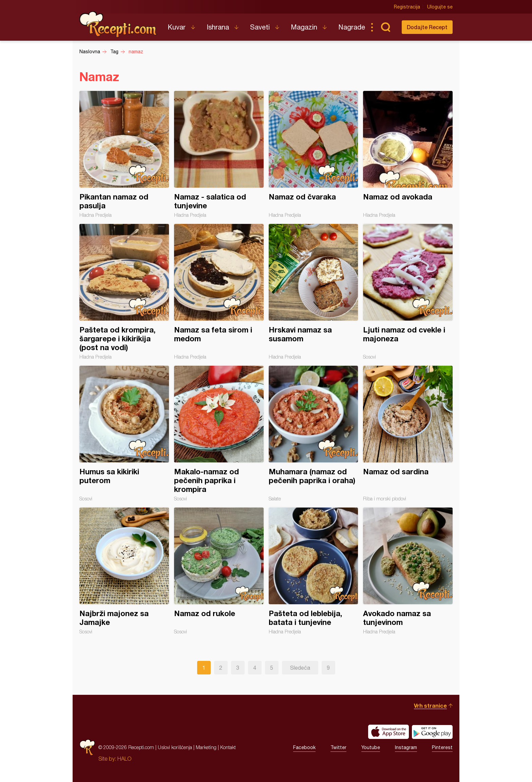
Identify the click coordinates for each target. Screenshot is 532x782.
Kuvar (177, 27)
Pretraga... (385, 27)
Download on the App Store (388, 732)
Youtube (371, 747)
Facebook (304, 747)
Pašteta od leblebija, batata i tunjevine (313, 571)
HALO (124, 759)
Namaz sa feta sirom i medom (219, 292)
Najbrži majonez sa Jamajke (124, 571)
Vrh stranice (430, 705)
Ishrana (218, 27)
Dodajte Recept (427, 27)
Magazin (304, 27)
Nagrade (352, 27)
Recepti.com (118, 24)
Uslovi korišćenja (175, 747)
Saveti (260, 27)
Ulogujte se (440, 7)
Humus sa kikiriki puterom (124, 434)
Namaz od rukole (219, 571)
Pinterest (442, 747)
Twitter (338, 747)
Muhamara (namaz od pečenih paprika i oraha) (313, 434)
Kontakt (228, 747)
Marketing (206, 747)
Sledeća (300, 668)
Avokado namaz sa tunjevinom (408, 571)
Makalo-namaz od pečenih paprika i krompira (219, 434)
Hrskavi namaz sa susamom (313, 292)
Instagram (406, 747)
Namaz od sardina (408, 434)
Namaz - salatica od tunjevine (219, 154)
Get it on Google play (432, 732)
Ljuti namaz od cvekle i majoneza (408, 292)
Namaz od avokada (408, 154)
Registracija (407, 7)
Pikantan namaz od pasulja (124, 154)
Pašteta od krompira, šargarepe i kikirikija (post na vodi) (124, 292)
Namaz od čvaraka (313, 154)
